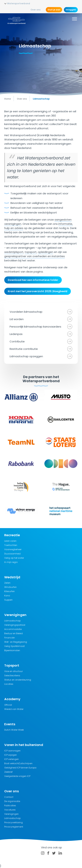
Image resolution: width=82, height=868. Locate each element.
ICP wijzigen (11, 755)
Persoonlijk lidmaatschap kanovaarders (35, 327)
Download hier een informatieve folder (33, 280)
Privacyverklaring (13, 822)
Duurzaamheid (12, 554)
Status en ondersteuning (18, 680)
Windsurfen (10, 587)
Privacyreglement (14, 827)
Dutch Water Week (14, 730)
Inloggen (71, 10)
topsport (31, 252)
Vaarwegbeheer (13, 549)
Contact (9, 797)
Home (8, 99)
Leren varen (10, 541)
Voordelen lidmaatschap (26, 312)
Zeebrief (8, 772)
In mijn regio (11, 562)
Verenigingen (11, 814)
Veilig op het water (14, 558)
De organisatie (12, 801)
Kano (7, 596)
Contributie (17, 341)
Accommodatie (13, 629)
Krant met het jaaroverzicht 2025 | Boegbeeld (38, 291)
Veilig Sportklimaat (14, 646)
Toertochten (11, 545)
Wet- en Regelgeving (16, 642)
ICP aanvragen (12, 751)
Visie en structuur (13, 671)
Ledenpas (16, 334)
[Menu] (75, 19)
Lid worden (17, 319)
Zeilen (7, 583)
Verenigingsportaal (15, 625)
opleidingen (46, 252)
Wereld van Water (14, 709)
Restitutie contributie (24, 349)
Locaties (9, 684)
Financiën (10, 638)
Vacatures (10, 810)
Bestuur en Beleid (13, 633)
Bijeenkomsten (12, 650)
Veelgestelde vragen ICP (17, 776)
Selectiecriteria (12, 675)
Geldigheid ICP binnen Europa (20, 768)
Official (8, 705)
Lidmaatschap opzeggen (26, 356)
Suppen (8, 600)
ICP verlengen (12, 759)
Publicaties (10, 805)
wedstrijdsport (14, 252)
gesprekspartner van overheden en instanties (35, 256)
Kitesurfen (9, 591)
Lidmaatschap (12, 621)
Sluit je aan (54, 10)
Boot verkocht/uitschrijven (18, 763)
